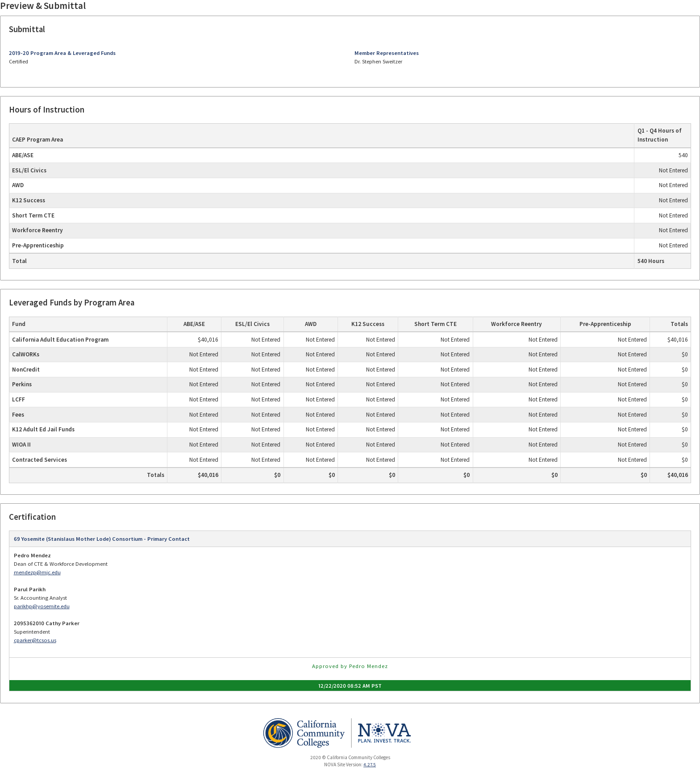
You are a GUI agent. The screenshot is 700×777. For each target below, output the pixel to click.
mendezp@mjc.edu (37, 572)
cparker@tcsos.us (35, 640)
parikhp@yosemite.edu (42, 606)
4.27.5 (370, 764)
